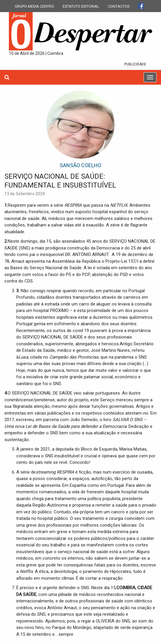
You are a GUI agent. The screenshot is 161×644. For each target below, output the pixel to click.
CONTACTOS (119, 6)
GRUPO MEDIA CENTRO (34, 6)
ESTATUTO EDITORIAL (81, 6)
